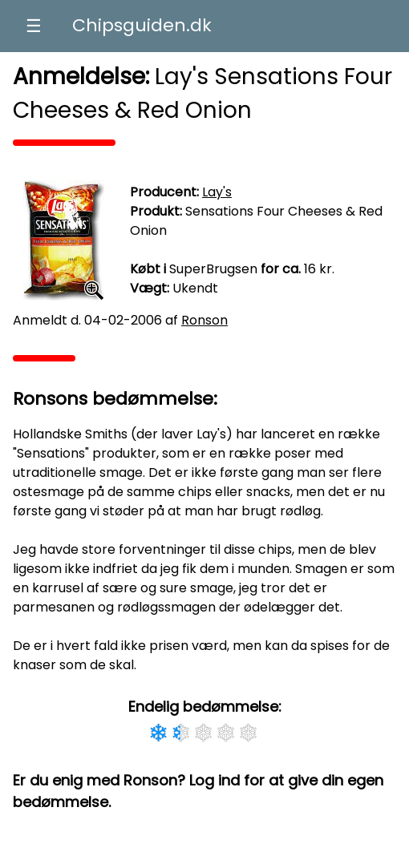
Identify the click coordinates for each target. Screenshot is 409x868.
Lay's (217, 192)
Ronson (204, 320)
